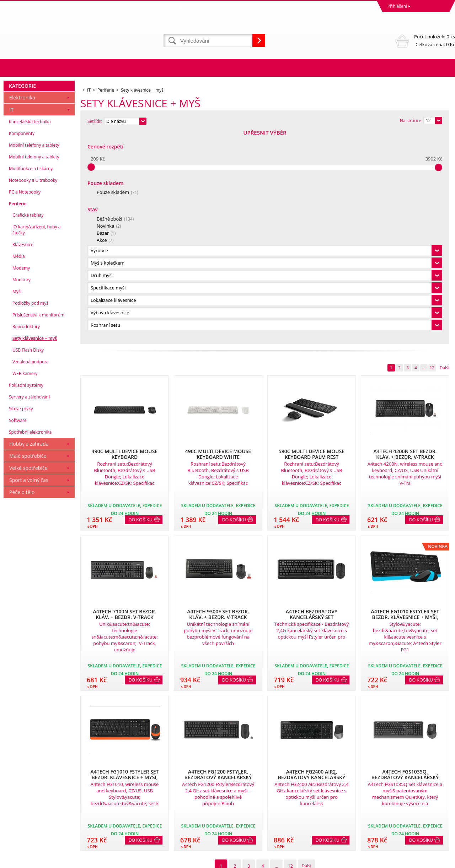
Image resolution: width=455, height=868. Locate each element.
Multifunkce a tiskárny (31, 381)
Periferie (18, 416)
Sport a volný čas (29, 692)
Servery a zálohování (29, 609)
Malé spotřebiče (28, 668)
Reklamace (16, 795)
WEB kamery (25, 585)
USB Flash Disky (28, 562)
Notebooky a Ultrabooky (33, 392)
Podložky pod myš (30, 515)
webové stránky (405, 861)
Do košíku (141, 308)
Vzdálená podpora (31, 574)
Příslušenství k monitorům (38, 527)
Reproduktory (26, 539)
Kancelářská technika (30, 334)
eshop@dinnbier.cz (136, 834)
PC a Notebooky (25, 404)
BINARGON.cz (441, 861)
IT (11, 322)
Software (18, 632)
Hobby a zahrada (29, 656)
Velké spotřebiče (28, 680)
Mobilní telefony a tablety (34, 357)
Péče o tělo (22, 704)
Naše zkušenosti (245, 795)
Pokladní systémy (26, 597)
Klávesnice (23, 457)
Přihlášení (397, 6)
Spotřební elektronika (30, 644)
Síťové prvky (21, 621)
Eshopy (378, 861)
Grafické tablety (28, 427)
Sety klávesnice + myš (35, 550)
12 (432, 156)
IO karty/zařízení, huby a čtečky (36, 442)
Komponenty (22, 345)
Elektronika (22, 310)
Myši (17, 503)
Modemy (21, 480)
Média (19, 468)
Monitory (22, 492)
